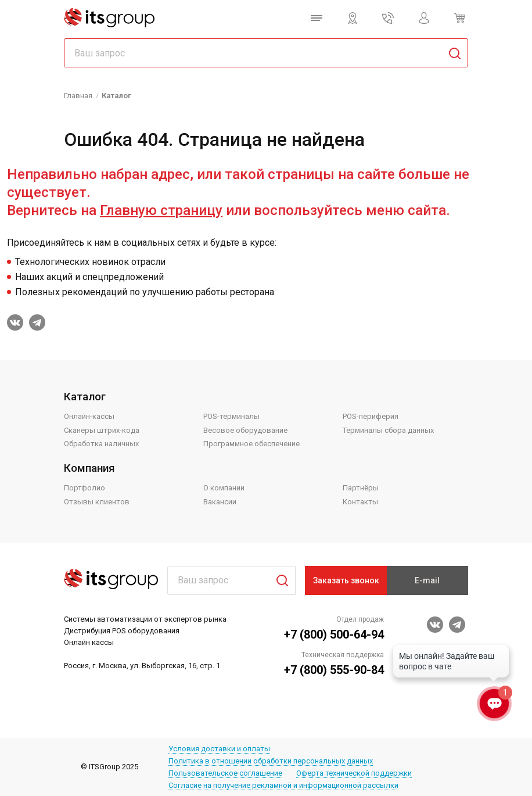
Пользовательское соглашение (225, 773)
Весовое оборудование (245, 430)
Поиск (278, 580)
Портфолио (85, 488)
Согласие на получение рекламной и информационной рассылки (283, 785)
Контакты (360, 502)
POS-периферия (371, 416)
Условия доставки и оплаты (219, 749)
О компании (224, 488)
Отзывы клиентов (97, 502)
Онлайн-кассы (89, 416)
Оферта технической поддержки (354, 773)
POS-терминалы (231, 416)
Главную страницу (161, 210)
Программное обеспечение (251, 444)
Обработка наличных (101, 444)
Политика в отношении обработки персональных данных (271, 761)
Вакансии (220, 502)
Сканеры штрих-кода (102, 430)
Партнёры (361, 488)
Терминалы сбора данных (388, 430)
